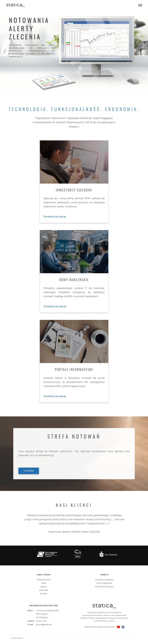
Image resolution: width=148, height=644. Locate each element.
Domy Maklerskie (104, 583)
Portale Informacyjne (104, 587)
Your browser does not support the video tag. (74, 55)
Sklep (44, 583)
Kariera (44, 587)
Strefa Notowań (44, 580)
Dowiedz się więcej (55, 217)
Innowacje (44, 590)
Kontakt (44, 594)
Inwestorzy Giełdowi (104, 580)
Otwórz (29, 471)
